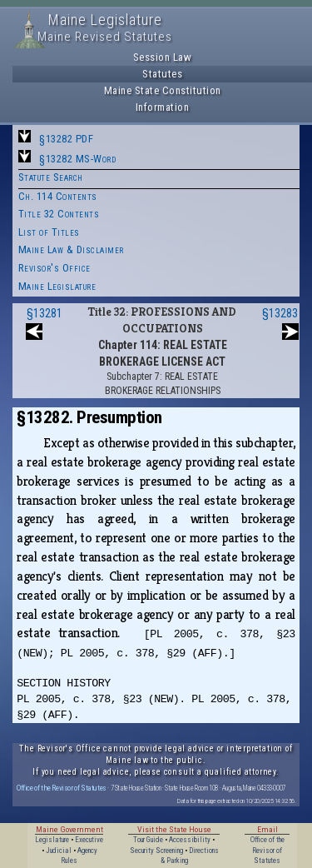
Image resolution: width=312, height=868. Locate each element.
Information (163, 107)
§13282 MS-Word (77, 159)
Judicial (59, 851)
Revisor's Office (54, 268)
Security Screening (156, 851)
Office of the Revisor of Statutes (62, 788)
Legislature (52, 840)
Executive (89, 840)
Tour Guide (148, 840)
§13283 (280, 313)
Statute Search (51, 177)
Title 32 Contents (59, 214)
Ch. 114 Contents (58, 196)
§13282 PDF (66, 139)
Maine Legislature (57, 286)
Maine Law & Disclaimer (71, 249)
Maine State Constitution (163, 90)
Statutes (162, 74)
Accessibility (190, 840)
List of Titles (49, 232)
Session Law (163, 57)
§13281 (45, 313)
